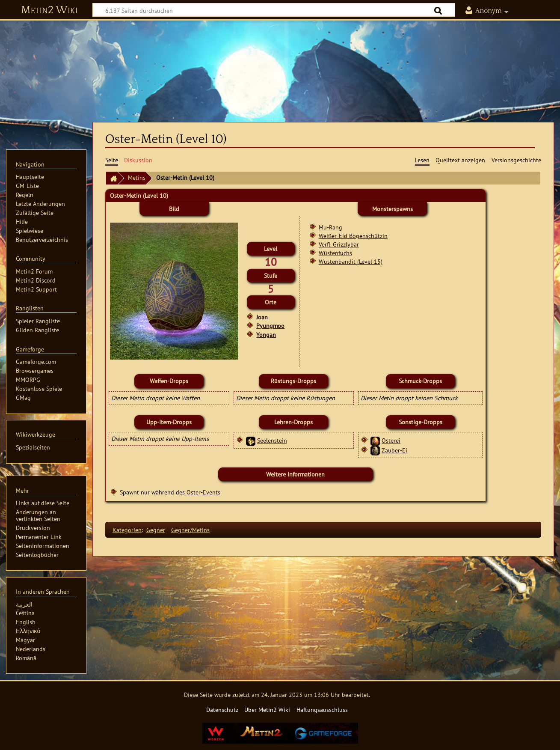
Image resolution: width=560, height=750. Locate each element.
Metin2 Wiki (49, 10)
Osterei (391, 440)
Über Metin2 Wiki (267, 710)
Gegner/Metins (190, 530)
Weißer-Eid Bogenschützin (353, 236)
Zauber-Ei (394, 450)
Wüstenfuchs (335, 253)
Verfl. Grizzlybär (339, 244)
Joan (262, 317)
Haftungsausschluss (322, 710)
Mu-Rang (330, 227)
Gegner (156, 530)
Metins (137, 177)
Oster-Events (203, 492)
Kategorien (127, 530)
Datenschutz (222, 710)
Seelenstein (272, 440)
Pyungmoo (270, 326)
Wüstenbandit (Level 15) (351, 261)
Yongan (266, 335)
